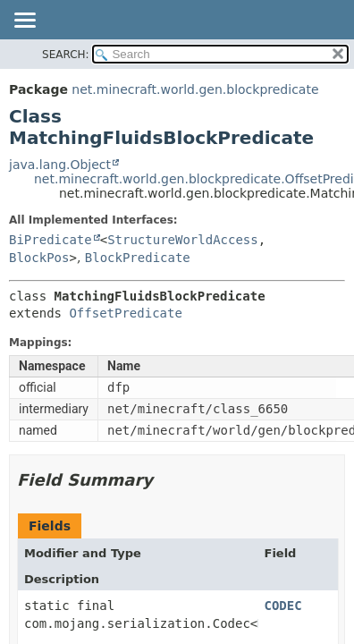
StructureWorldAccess (183, 240)
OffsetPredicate (125, 313)
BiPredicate (51, 240)
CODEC (283, 606)
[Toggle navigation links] (24, 21)
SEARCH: (66, 55)
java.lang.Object (60, 165)
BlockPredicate (138, 258)
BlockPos (39, 258)
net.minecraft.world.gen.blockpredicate (195, 89)
